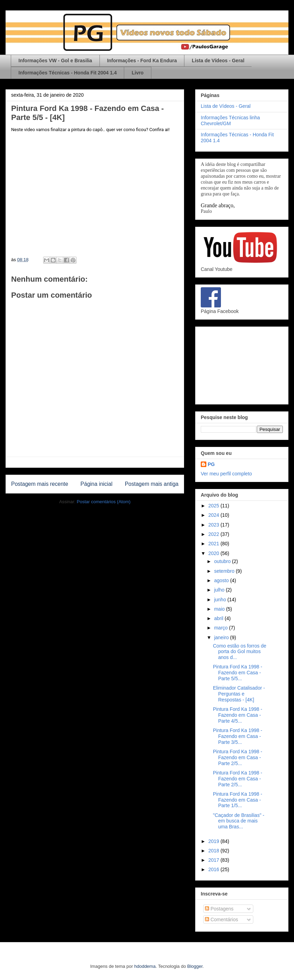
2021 (214, 544)
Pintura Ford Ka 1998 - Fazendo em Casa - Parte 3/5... (238, 736)
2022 (214, 534)
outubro (223, 561)
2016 (214, 869)
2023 (214, 525)
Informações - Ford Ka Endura (142, 61)
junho (221, 600)
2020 (214, 553)
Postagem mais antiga (152, 484)
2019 (214, 841)
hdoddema (145, 966)
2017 (214, 860)
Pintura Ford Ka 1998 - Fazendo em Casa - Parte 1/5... (238, 800)
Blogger (195, 966)
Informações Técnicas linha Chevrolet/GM (230, 121)
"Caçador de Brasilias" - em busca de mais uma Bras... (239, 821)
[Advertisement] (242, 364)
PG (211, 464)
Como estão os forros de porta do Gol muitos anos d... (240, 652)
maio (220, 609)
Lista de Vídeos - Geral (218, 61)
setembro (225, 571)
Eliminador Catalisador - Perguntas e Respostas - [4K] (239, 694)
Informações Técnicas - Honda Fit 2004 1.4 (67, 73)
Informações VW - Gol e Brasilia (55, 61)
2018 (214, 851)
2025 (214, 506)
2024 (214, 515)
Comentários (221, 919)
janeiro (222, 637)
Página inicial (96, 484)
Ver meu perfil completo (226, 474)
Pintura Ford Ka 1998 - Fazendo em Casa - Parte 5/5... (238, 673)
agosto (222, 580)
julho (220, 590)
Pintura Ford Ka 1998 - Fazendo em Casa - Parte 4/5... (238, 715)
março (221, 628)
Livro (137, 73)
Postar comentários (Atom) (104, 502)
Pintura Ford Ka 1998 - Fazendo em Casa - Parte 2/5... (238, 757)
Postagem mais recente (40, 484)
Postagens (219, 909)
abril (219, 618)
